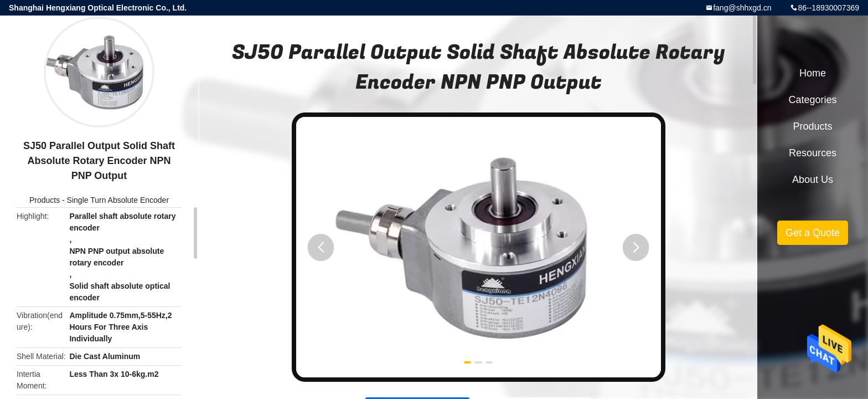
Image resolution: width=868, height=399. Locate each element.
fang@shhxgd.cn (742, 8)
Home (813, 73)
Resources (813, 153)
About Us (813, 180)
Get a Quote (813, 233)
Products (45, 200)
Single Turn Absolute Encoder (118, 200)
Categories (812, 100)
